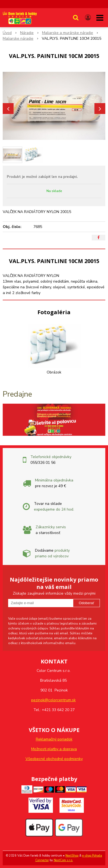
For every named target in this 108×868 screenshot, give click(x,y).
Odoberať (86, 603)
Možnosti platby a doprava (54, 749)
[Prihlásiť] (88, 18)
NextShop (72, 856)
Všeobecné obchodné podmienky (54, 759)
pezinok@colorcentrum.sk (53, 700)
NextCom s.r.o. (63, 860)
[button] (76, 18)
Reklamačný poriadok (54, 739)
